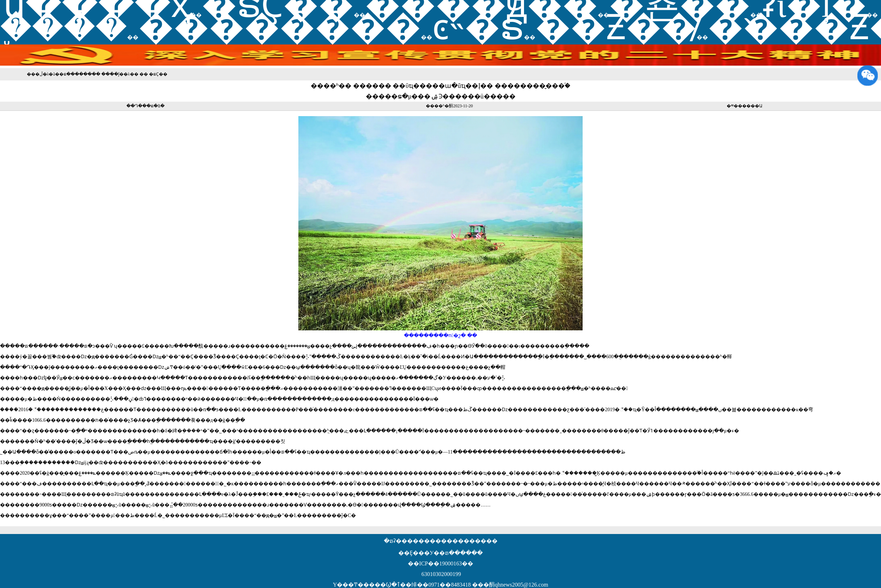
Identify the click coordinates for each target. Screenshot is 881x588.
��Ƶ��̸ (616, 27)
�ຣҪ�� (158, 74)
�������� (280, 27)
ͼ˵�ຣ (478, 27)
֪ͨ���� (64, 27)
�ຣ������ (76, 74)
